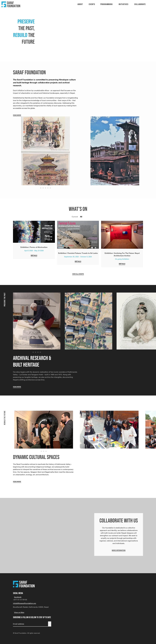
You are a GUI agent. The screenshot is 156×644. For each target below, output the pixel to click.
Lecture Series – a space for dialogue (152, 15)
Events (92, 4)
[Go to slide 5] (50, 188)
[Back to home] (11, 4)
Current (75, 217)
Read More (17, 115)
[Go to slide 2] (43, 188)
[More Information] (119, 534)
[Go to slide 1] (41, 188)
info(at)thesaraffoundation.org (24, 603)
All (81, 217)
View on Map (19, 612)
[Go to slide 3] (45, 188)
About (80, 4)
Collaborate (140, 4)
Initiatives (123, 4)
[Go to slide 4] (48, 188)
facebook (18, 597)
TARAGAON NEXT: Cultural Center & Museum (152, 2)
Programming (107, 4)
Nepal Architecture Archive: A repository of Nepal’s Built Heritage (152, 11)
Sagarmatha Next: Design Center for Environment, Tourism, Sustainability (152, 6)
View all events (78, 274)
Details (34, 255)
